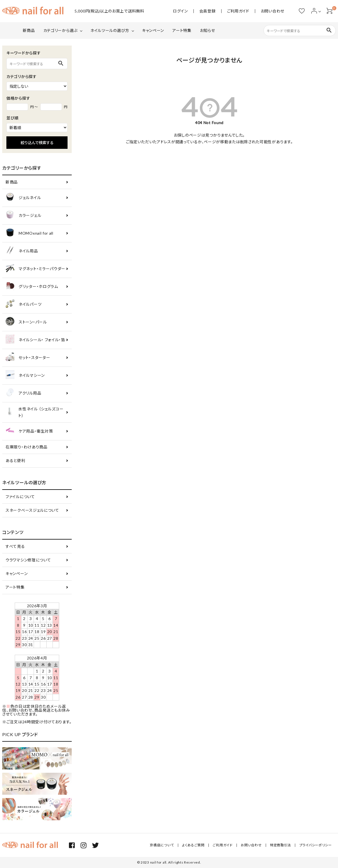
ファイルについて (20, 497)
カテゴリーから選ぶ (60, 30)
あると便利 (15, 461)
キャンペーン (153, 30)
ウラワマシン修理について (28, 560)
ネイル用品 (22, 251)
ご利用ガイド (238, 11)
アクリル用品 (23, 393)
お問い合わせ (273, 11)
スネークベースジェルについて (32, 510)
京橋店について (163, 845)
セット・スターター (28, 358)
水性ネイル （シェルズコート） (34, 412)
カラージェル (23, 216)
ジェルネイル (23, 198)
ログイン (180, 11)
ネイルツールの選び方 (110, 30)
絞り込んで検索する (37, 143)
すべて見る (15, 546)
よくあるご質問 (194, 845)
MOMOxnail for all (29, 233)
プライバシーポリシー (316, 845)
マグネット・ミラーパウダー (35, 269)
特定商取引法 (281, 845)
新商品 (29, 30)
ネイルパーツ (23, 304)
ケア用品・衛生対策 (29, 431)
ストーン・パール (26, 322)
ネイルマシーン (25, 376)
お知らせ (207, 30)
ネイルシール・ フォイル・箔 (35, 340)
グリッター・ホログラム (32, 287)
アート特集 (182, 30)
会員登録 (207, 11)
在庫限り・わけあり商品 (27, 447)
